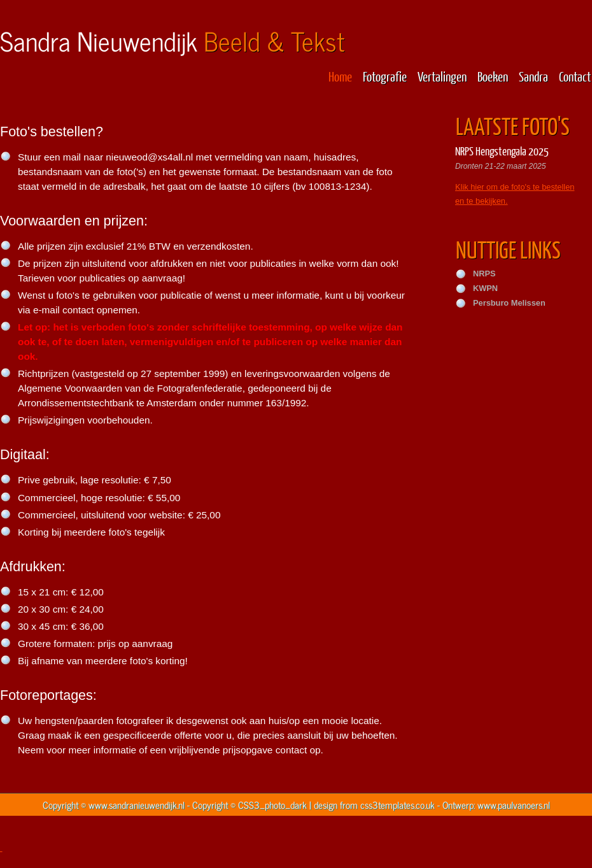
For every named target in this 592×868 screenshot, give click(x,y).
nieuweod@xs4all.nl (149, 157)
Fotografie (385, 76)
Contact (575, 76)
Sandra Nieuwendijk (172, 40)
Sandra (533, 76)
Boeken (493, 76)
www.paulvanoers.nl (514, 805)
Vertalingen (442, 76)
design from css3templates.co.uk (374, 805)
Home (340, 76)
